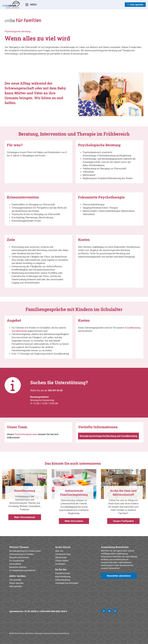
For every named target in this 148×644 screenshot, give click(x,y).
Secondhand (15, 564)
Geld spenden (16, 586)
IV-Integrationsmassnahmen (22, 570)
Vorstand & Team (63, 554)
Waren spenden (16, 583)
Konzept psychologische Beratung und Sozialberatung (108, 436)
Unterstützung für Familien (22, 554)
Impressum (48, 633)
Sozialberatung (19, 331)
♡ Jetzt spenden (135, 5)
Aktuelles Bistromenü (19, 557)
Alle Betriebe (61, 557)
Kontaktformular (63, 573)
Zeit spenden (15, 580)
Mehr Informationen (25, 517)
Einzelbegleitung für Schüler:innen (25, 551)
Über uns (59, 551)
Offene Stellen (62, 561)
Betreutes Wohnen (18, 567)
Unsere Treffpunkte (123, 521)
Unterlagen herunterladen (67, 583)
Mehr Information (74, 521)
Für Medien (60, 564)
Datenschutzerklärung (61, 633)
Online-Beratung (63, 580)
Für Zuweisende (17, 561)
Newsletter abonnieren (119, 576)
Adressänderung (63, 577)
